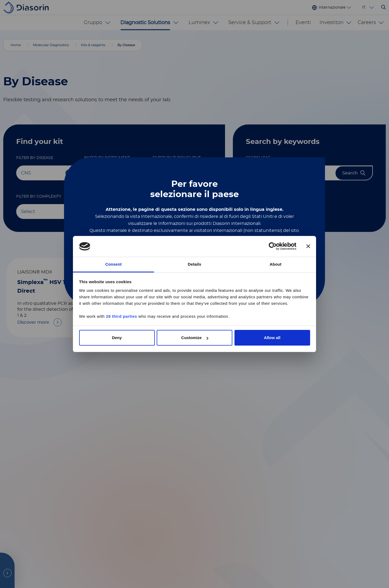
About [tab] (276, 264)
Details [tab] (194, 264)
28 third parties (122, 316)
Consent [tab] (114, 264)
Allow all (272, 338)
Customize (195, 338)
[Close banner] (308, 246)
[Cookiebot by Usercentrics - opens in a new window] (273, 246)
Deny (117, 338)
